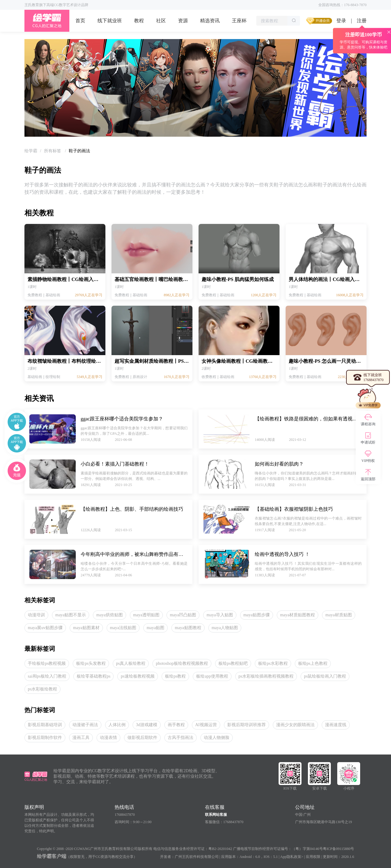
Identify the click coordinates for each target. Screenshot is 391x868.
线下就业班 (110, 21)
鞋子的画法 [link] (79, 151)
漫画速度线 (336, 725)
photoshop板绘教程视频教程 (182, 663)
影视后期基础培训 (45, 725)
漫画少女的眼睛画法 (295, 725)
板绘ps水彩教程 (273, 663)
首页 (80, 21)
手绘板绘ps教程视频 (47, 663)
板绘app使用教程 (212, 676)
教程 (139, 21)
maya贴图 (155, 628)
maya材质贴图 (338, 615)
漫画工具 (81, 738)
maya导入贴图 (220, 615)
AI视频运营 (206, 725)
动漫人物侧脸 (217, 738)
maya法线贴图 (123, 628)
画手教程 (176, 725)
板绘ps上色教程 (313, 663)
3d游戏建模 (147, 725)
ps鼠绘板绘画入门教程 (325, 676)
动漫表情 (108, 738)
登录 (341, 21)
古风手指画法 (181, 738)
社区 (161, 21)
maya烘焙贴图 (109, 615)
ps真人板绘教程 (131, 663)
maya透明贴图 (146, 615)
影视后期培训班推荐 (247, 725)
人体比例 (117, 725)
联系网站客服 (216, 815)
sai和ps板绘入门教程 (47, 676)
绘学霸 (31, 151)
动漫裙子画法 (85, 725)
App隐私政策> (292, 857)
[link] (31, 151)
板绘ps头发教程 (91, 663)
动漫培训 (36, 615)
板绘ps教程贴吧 (233, 663)
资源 (183, 21)
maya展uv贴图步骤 (45, 628)
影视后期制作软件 (45, 738)
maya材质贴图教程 (298, 615)
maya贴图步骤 (257, 615)
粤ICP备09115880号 (338, 849)
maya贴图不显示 (71, 615)
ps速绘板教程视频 (137, 676)
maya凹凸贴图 (183, 615)
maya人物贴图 (225, 628)
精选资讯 (210, 21)
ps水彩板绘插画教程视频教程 (266, 676)
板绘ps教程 (175, 676)
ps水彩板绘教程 (42, 689)
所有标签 (53, 151)
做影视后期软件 (142, 738)
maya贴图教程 (188, 628)
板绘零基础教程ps (93, 676)
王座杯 (239, 21)
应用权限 (313, 857)
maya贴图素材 (86, 628)
